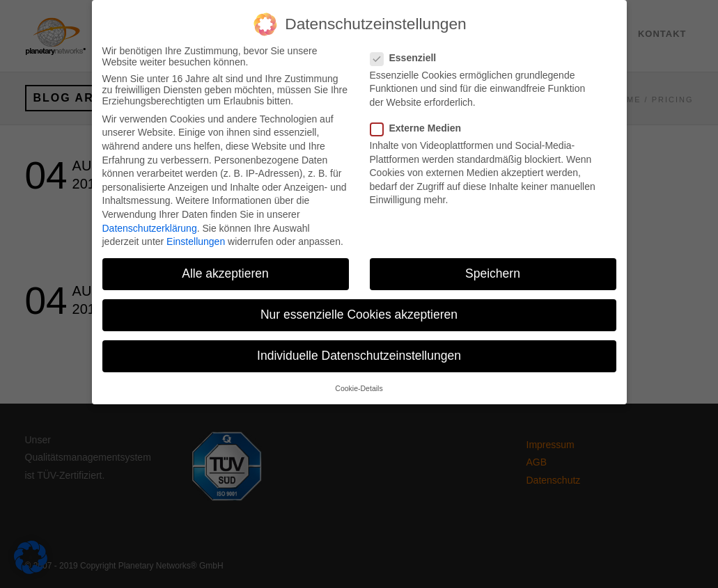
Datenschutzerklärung (150, 218)
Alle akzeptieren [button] (225, 264)
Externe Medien (421, 118)
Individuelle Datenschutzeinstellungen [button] (359, 346)
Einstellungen (196, 232)
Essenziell (409, 48)
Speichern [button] (493, 264)
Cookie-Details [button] (359, 379)
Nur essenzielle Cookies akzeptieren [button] (359, 305)
